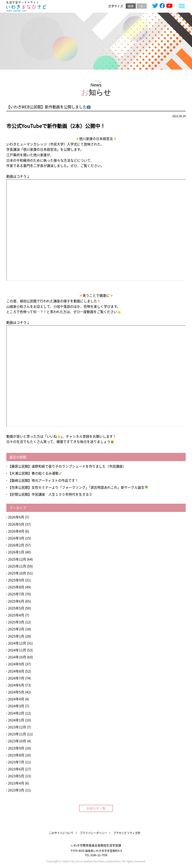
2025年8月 (16, 587)
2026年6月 (16, 517)
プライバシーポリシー (93, 833)
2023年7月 (16, 762)
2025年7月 (16, 594)
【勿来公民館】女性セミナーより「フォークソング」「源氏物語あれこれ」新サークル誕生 (78, 487)
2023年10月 (17, 741)
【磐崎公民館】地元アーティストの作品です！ (43, 480)
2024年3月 (16, 706)
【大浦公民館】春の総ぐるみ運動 (35, 473)
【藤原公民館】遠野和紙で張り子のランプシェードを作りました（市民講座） (67, 466)
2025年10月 (17, 573)
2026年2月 (16, 545)
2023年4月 (16, 783)
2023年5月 (16, 776)
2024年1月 (16, 720)
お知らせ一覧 (96, 808)
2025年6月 (16, 601)
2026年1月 (16, 552)
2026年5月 (16, 524)
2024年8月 (16, 671)
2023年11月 (17, 734)
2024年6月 (16, 685)
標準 (131, 6)
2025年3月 (16, 622)
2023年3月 (16, 790)
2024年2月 (16, 713)
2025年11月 (17, 566)
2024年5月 (16, 692)
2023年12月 (17, 727)
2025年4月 (16, 615)
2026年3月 (16, 538)
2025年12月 (17, 559)
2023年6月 (16, 769)
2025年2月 (16, 629)
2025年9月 (16, 580)
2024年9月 (16, 664)
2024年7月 (16, 678)
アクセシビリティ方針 (127, 833)
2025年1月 (16, 636)
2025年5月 (16, 608)
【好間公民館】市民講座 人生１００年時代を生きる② (50, 494)
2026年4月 (16, 531)
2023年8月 (16, 755)
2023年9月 (16, 748)
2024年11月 (17, 650)
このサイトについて (61, 833)
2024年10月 (17, 657)
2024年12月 (17, 643)
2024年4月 (16, 699)
